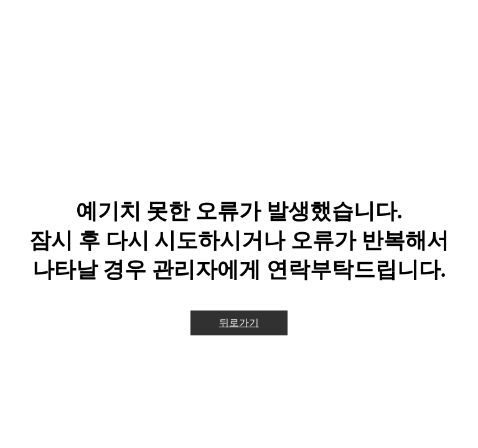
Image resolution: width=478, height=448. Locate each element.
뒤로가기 (239, 323)
